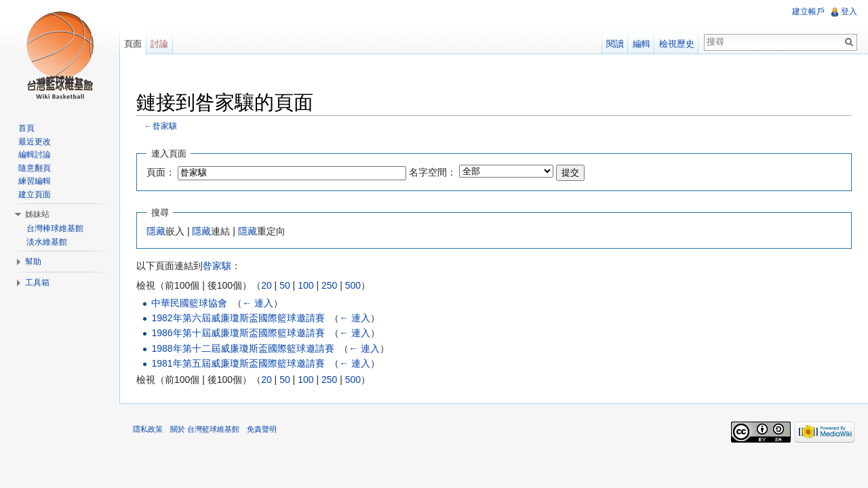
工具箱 (37, 283)
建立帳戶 (808, 12)
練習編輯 (35, 181)
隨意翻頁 (35, 168)
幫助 (33, 262)
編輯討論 (35, 155)
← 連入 (258, 303)
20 (267, 285)
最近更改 (35, 142)
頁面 (133, 44)
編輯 (642, 44)
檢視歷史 (677, 44)
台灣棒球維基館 (55, 228)
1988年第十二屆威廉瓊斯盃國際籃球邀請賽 (242, 348)
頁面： (161, 172)
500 (353, 285)
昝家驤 (165, 126)
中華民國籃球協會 (189, 303)
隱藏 (156, 231)
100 (305, 285)
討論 (159, 44)
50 (285, 285)
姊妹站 (37, 214)
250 (329, 285)
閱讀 (615, 44)
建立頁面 (35, 195)
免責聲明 (262, 429)
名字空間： (433, 172)
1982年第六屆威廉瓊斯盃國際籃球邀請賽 (238, 318)
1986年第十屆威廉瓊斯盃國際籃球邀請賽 (238, 333)
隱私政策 (148, 429)
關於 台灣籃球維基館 (205, 429)
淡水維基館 (47, 242)
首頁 (26, 128)
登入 (849, 12)
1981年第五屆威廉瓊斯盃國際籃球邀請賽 (238, 363)
